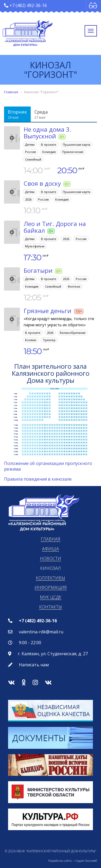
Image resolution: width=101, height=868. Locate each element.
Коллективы (50, 578)
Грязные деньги (48, 311)
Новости (50, 558)
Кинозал (50, 568)
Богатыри (38, 270)
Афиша (50, 549)
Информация (51, 587)
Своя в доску (42, 183)
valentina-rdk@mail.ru (41, 632)
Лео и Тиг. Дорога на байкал (55, 227)
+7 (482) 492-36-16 (28, 5)
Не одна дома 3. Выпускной (47, 133)
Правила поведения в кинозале (38, 479)
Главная (50, 539)
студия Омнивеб (86, 861)
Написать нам (34, 665)
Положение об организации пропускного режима (48, 466)
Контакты (50, 607)
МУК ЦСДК (51, 597)
